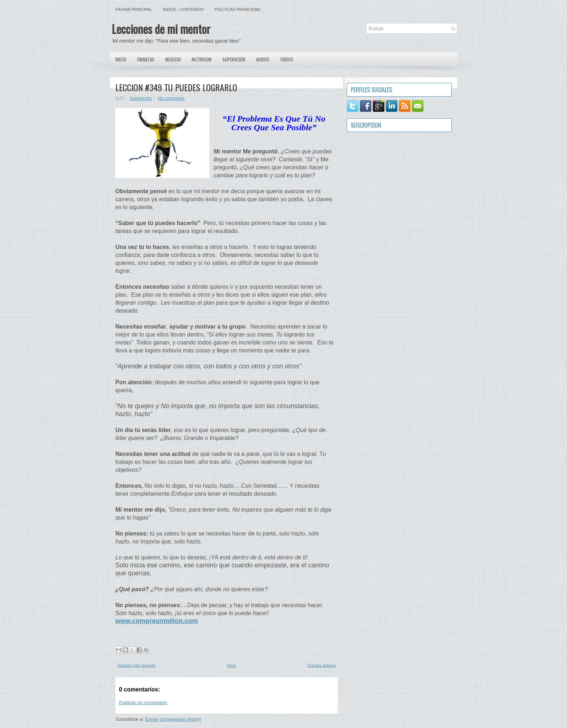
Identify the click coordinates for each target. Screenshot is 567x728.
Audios (263, 59)
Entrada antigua (321, 665)
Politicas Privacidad (237, 9)
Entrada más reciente (137, 665)
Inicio (121, 59)
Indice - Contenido (183, 9)
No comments (171, 98)
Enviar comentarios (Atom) (173, 719)
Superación (141, 98)
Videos (287, 59)
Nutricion (202, 59)
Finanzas (146, 59)
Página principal (134, 9)
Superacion (234, 59)
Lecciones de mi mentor (161, 29)
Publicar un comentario (143, 702)
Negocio (173, 59)
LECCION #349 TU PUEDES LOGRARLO (176, 87)
